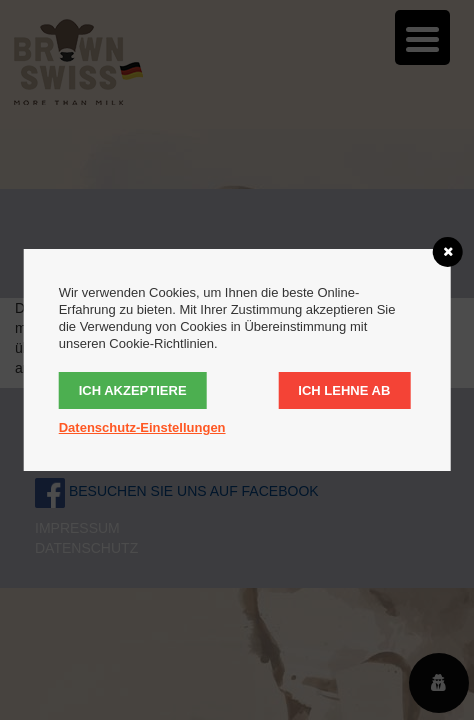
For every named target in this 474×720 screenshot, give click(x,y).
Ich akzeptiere (133, 390)
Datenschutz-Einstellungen (142, 427)
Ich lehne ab (344, 390)
